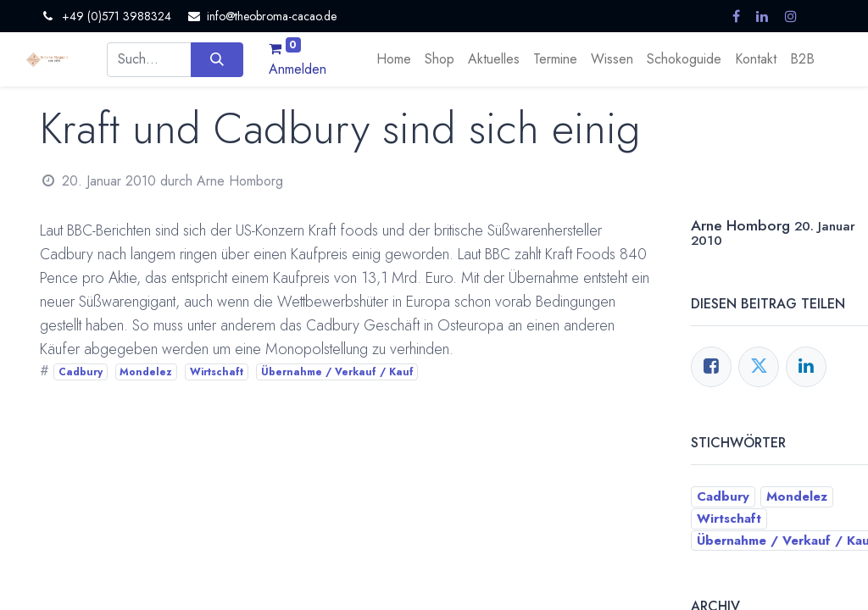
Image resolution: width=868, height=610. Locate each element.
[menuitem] (394, 59)
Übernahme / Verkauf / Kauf (337, 372)
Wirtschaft (217, 372)
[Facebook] (711, 367)
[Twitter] (759, 367)
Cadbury (81, 372)
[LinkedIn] (806, 367)
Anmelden (298, 69)
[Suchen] (217, 59)
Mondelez (146, 372)
